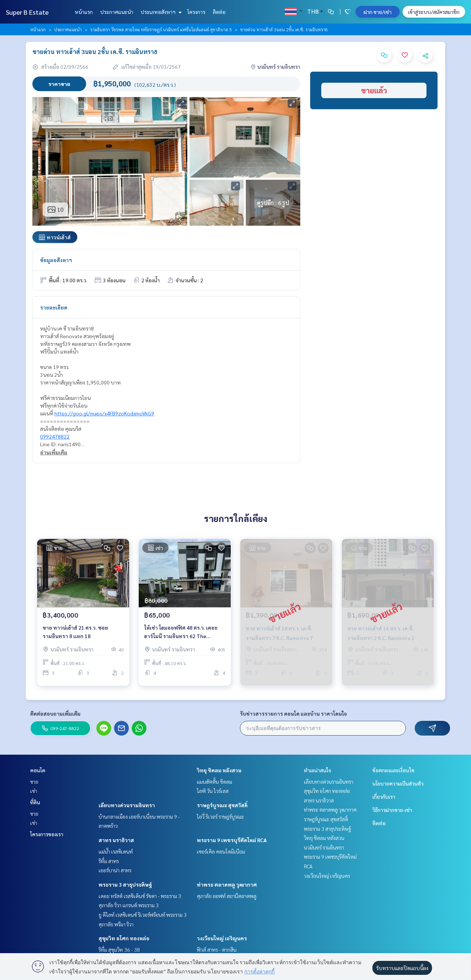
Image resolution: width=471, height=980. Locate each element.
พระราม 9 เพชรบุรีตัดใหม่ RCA (232, 840)
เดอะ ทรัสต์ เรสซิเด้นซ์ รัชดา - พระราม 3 (140, 896)
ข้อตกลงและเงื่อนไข (393, 770)
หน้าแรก (84, 12)
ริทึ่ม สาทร (109, 861)
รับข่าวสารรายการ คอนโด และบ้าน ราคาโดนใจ (293, 713)
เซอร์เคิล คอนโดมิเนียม (221, 851)
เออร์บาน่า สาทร (115, 870)
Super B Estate (27, 12)
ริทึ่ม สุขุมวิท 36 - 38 (119, 949)
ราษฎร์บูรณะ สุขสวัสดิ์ (222, 805)
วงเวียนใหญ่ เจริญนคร (222, 938)
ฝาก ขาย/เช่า (378, 12)
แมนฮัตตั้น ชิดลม (215, 782)
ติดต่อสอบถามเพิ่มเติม (55, 713)
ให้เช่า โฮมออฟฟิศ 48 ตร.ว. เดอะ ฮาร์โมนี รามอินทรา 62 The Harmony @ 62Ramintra (181, 635)
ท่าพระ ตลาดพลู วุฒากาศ (227, 884)
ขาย (34, 782)
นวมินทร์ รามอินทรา (324, 847)
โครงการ (196, 12)
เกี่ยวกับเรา (384, 797)
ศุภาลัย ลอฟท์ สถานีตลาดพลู (227, 896)
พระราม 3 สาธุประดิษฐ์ (125, 884)
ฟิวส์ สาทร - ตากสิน (217, 949)
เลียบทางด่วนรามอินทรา (127, 805)
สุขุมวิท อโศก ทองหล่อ (124, 938)
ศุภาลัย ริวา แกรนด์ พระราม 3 (129, 905)
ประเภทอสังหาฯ (160, 12)
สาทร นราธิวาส (116, 840)
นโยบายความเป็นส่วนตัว (398, 783)
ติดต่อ (219, 12)
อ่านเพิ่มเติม (54, 452)
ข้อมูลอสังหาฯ (56, 260)
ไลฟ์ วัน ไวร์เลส (213, 791)
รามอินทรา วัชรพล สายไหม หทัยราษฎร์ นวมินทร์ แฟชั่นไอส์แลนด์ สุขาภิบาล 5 (161, 29)
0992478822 (55, 436)
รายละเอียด (54, 307)
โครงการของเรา (47, 834)
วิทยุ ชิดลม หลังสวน (219, 770)
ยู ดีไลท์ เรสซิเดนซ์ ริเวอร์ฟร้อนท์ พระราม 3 (143, 915)
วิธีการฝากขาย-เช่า (392, 810)
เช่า (34, 791)
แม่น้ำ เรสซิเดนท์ (116, 851)
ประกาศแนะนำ (117, 12)
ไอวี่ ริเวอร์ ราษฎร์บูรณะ (220, 816)
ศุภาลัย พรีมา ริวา (116, 924)
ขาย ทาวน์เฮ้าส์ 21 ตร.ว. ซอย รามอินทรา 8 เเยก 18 (75, 634)
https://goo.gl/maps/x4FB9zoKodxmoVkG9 (104, 413)
